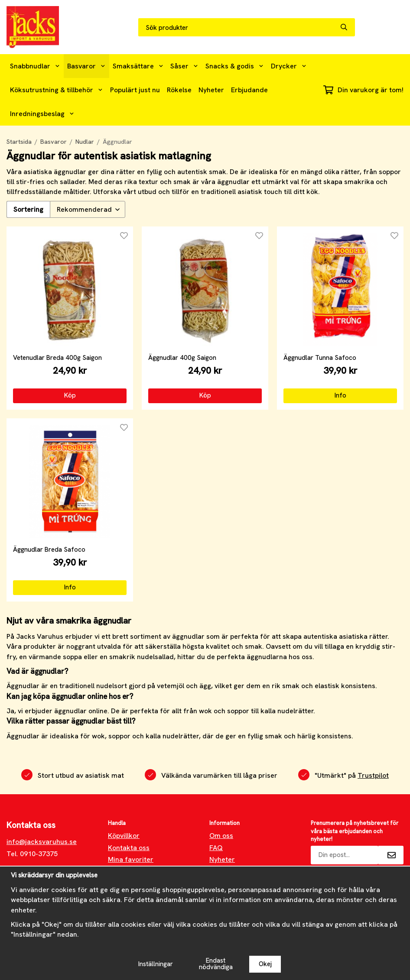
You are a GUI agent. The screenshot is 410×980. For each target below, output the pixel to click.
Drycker (289, 66)
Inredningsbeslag (42, 114)
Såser (184, 66)
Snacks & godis (235, 66)
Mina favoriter (131, 859)
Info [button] (340, 395)
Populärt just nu (135, 90)
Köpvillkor (124, 836)
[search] (348, 27)
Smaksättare (138, 66)
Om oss (221, 836)
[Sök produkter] (239, 28)
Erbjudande (249, 90)
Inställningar (156, 964)
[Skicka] (391, 855)
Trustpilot (373, 775)
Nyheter (211, 90)
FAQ (216, 848)
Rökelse (179, 90)
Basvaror (86, 66)
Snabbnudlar (35, 66)
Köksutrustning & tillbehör (57, 90)
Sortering (28, 209)
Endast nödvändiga (216, 964)
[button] (70, 396)
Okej (265, 964)
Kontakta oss (129, 848)
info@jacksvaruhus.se (42, 842)
